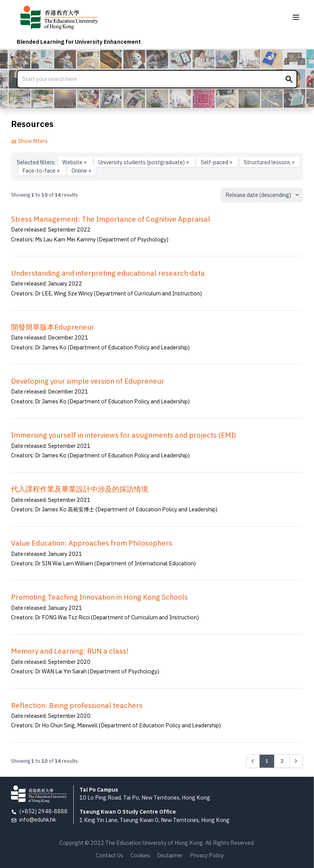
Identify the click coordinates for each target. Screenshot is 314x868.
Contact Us (109, 855)
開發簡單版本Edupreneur (53, 327)
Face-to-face (42, 171)
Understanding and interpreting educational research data (108, 273)
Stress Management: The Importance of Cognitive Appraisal (111, 219)
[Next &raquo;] (296, 761)
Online (82, 171)
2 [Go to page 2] (282, 761)
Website (75, 162)
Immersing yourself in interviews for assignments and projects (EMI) (124, 435)
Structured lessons (269, 162)
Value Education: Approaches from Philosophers (92, 543)
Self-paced (217, 162)
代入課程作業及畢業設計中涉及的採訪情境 (80, 489)
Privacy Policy (207, 855)
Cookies (140, 855)
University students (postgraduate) (144, 162)
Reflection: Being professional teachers (77, 705)
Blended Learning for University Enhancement (79, 42)
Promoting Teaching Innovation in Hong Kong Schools (99, 597)
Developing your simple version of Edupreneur (88, 381)
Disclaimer (170, 855)
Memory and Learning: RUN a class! (70, 651)
